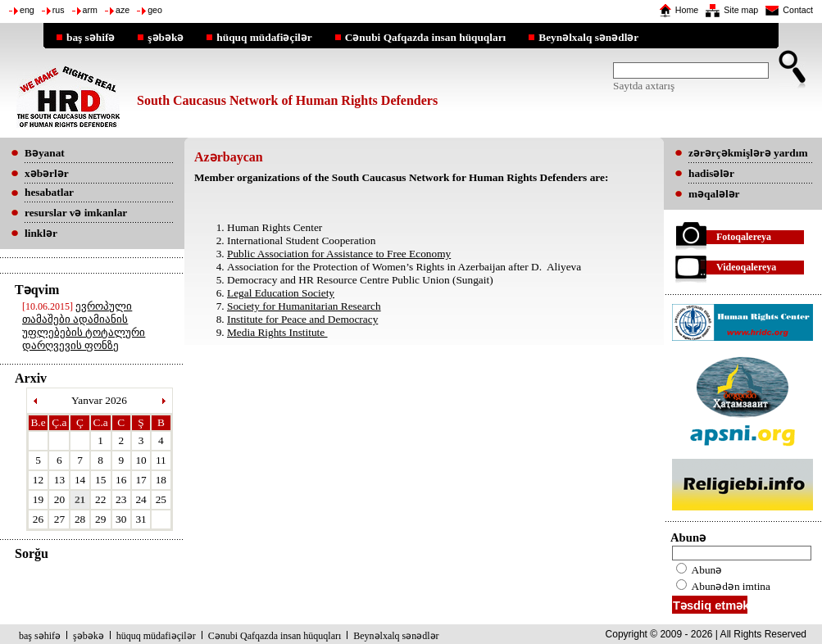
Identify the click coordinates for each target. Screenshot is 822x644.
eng (27, 10)
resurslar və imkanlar (76, 213)
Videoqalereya (746, 267)
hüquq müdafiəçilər (264, 37)
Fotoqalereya (744, 237)
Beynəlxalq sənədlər (588, 37)
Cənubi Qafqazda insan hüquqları (426, 37)
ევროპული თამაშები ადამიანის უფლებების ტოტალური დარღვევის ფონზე (84, 326)
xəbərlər (47, 173)
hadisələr (711, 173)
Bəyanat (45, 153)
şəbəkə (166, 37)
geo (155, 10)
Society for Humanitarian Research (304, 306)
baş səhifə (91, 37)
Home (687, 10)
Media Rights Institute (277, 332)
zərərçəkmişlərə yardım (748, 153)
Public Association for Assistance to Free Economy (339, 254)
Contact (798, 10)
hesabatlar (49, 192)
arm (90, 10)
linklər (41, 233)
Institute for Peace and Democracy (302, 319)
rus (59, 10)
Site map (741, 10)
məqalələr (714, 194)
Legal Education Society (281, 293)
